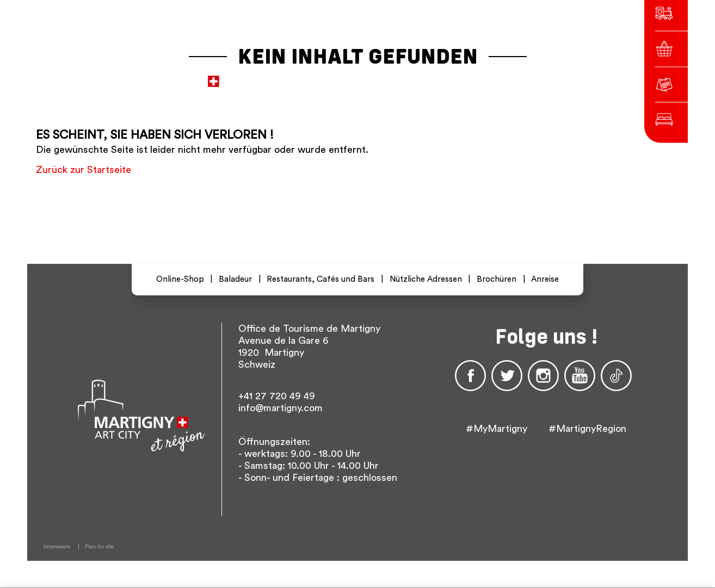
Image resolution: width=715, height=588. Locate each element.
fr (463, 76)
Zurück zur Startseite (84, 170)
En (497, 76)
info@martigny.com (281, 408)
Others (526, 76)
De (480, 76)
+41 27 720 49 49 (277, 396)
